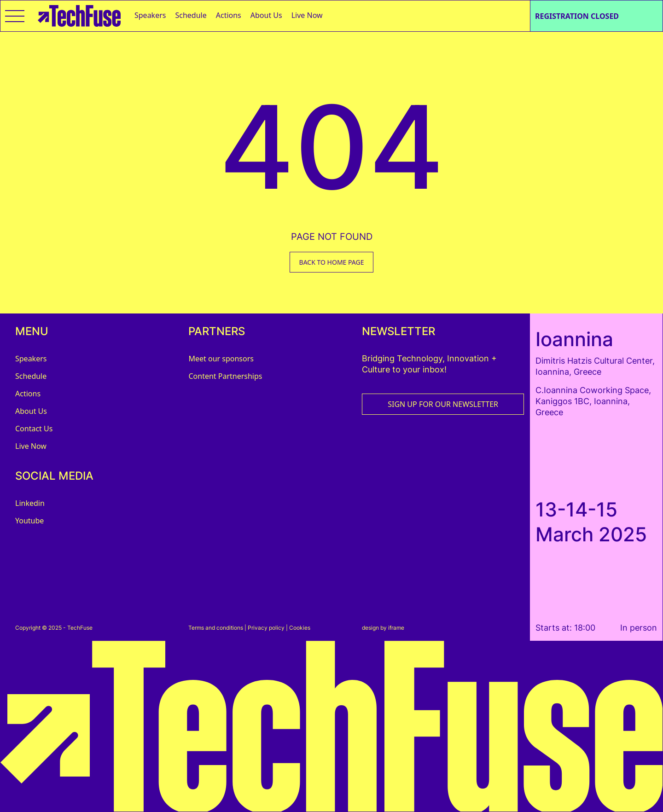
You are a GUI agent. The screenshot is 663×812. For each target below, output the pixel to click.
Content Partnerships (225, 376)
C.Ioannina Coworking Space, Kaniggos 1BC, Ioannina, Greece (593, 401)
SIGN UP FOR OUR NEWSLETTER (443, 404)
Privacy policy (266, 628)
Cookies (300, 628)
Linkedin (30, 503)
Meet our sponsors (221, 359)
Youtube (29, 521)
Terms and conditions (216, 628)
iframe (396, 628)
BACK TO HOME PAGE (332, 262)
